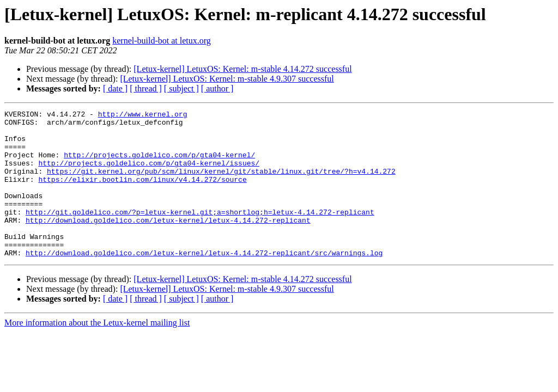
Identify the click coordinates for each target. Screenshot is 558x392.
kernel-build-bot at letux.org (162, 41)
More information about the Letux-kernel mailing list (97, 352)
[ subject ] (181, 88)
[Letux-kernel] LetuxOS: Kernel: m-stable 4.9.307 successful (227, 79)
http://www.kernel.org (143, 115)
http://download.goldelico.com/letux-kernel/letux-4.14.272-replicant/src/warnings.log (204, 282)
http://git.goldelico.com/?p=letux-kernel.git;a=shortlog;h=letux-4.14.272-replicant (200, 233)
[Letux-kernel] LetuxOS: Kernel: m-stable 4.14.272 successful (242, 69)
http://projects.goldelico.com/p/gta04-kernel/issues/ (149, 174)
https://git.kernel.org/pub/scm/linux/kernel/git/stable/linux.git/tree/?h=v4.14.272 (221, 184)
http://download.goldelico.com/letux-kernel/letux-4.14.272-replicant (168, 243)
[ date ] (115, 88)
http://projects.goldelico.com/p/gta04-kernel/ (159, 164)
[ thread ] (146, 88)
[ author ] (217, 88)
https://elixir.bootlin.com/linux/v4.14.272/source (142, 194)
